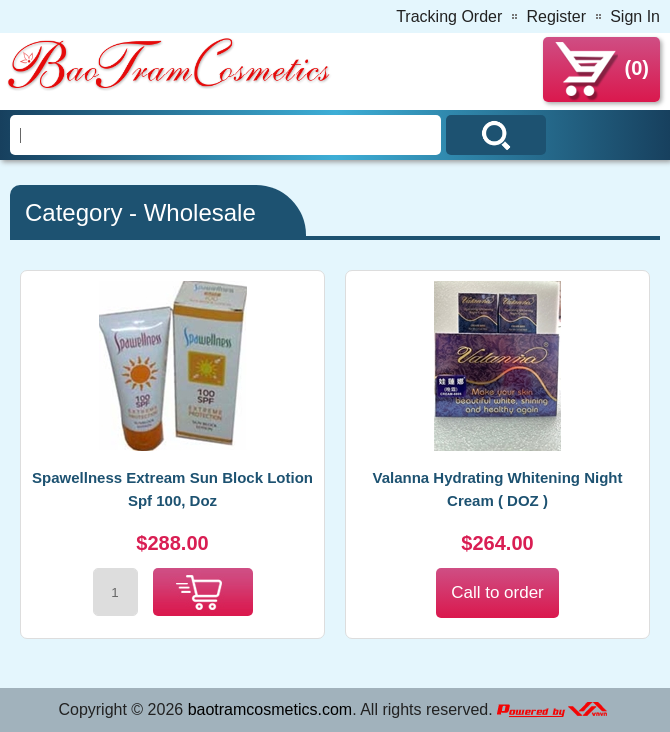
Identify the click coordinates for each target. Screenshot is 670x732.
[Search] (225, 135)
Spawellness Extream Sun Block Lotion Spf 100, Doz (172, 489)
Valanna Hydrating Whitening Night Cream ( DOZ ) (497, 489)
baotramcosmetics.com (270, 709)
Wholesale (200, 212)
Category (73, 212)
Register (556, 16)
